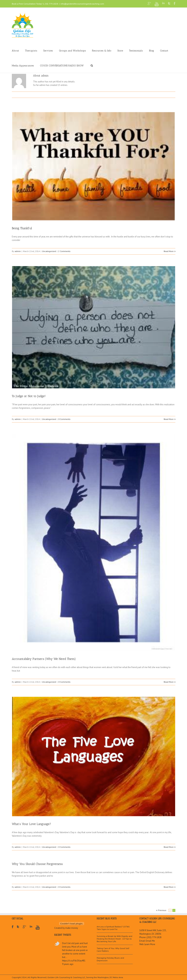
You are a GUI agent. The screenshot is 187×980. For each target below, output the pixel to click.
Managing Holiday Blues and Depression (110, 959)
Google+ (149, 3)
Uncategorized (49, 251)
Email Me (150, 941)
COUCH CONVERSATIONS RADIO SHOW (62, 66)
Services (48, 51)
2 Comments (64, 251)
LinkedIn (163, 3)
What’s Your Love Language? (31, 824)
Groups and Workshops (72, 51)
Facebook (175, 3)
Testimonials (136, 51)
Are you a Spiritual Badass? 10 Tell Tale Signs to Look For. (113, 928)
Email (174, 95)
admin (18, 251)
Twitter (169, 3)
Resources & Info (102, 51)
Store (120, 51)
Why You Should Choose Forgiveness (37, 864)
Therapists (31, 51)
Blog (151, 51)
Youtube (157, 4)
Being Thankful (22, 228)
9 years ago (68, 964)
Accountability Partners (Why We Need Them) (44, 659)
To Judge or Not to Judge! (29, 396)
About (15, 51)
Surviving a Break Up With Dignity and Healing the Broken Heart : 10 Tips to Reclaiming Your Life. (114, 939)
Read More (169, 251)
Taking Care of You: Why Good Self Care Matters (113, 950)
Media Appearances (23, 66)
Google (24, 929)
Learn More (150, 944)
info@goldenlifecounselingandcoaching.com (82, 4)
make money (72, 928)
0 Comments (64, 419)
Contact (164, 51)
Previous (162, 910)
